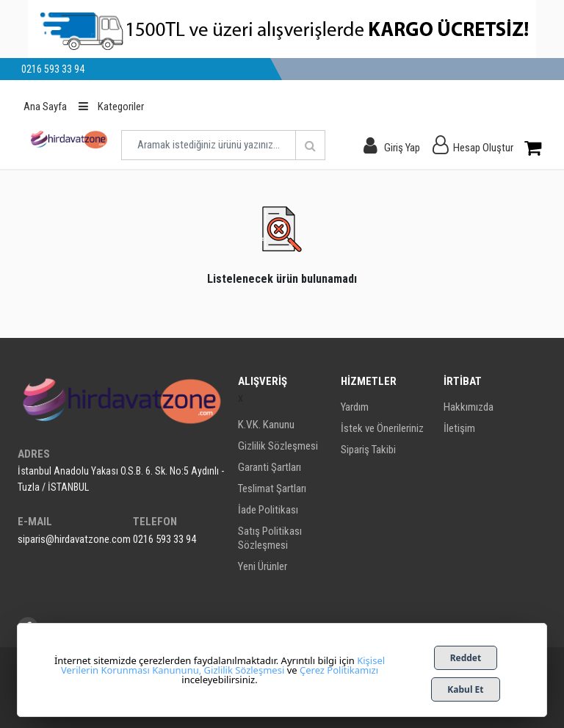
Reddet (466, 658)
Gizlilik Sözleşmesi (278, 446)
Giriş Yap (402, 148)
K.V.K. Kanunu (266, 425)
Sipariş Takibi (368, 450)
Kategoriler (111, 107)
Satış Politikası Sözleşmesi (270, 538)
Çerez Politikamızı (339, 670)
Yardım (355, 407)
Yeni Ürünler (263, 566)
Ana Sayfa (45, 107)
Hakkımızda (469, 407)
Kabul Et (465, 689)
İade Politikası (268, 510)
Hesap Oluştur (483, 148)
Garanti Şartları (270, 467)
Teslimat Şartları (272, 489)
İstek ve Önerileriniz (382, 428)
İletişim (459, 428)
